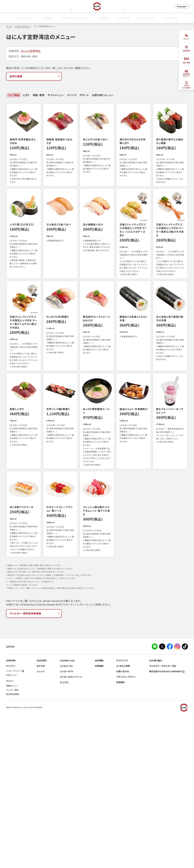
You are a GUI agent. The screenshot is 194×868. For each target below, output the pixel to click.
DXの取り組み (156, 815)
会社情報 (99, 815)
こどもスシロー (67, 820)
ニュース (41, 825)
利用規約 (120, 836)
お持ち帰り (11, 815)
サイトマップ (122, 815)
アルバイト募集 (170, 18)
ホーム (9, 26)
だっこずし (64, 836)
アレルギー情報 (12, 844)
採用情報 (99, 820)
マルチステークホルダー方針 (163, 820)
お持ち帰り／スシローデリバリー (77, 18)
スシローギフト (67, 825)
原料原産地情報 (12, 848)
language (182, 6)
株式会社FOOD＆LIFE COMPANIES (167, 825)
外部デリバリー (12, 829)
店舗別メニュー (12, 840)
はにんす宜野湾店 (31, 51)
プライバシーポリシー (126, 831)
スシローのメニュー (26, 18)
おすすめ (104, 18)
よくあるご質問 (123, 18)
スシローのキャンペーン (71, 831)
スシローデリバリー (15, 825)
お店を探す (48, 18)
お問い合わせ (123, 825)
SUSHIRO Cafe (67, 815)
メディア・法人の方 (146, 18)
